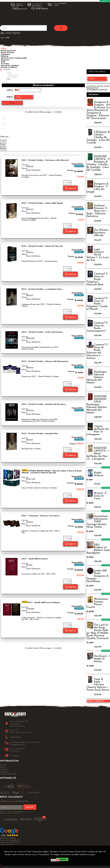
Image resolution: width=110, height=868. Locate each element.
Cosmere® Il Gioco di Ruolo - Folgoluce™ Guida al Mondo (97, 304)
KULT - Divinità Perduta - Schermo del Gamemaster (45, 361)
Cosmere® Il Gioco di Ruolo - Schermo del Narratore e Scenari (97, 351)
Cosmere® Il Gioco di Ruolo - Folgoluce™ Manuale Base (97, 279)
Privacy (101, 855)
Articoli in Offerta (9, 67)
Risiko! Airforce (99, 474)
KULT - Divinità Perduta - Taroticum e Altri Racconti (45, 160)
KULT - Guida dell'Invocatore (35, 559)
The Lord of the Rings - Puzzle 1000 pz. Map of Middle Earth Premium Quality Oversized (97, 632)
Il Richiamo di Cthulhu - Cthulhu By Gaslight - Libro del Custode (98, 137)
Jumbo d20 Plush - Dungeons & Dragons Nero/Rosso (98, 576)
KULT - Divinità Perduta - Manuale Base (40, 434)
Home (4, 49)
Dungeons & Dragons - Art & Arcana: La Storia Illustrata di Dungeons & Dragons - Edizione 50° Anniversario (98, 110)
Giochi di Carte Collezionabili (14, 58)
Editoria (5, 56)
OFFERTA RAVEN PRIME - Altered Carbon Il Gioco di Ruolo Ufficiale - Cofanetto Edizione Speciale (52, 472)
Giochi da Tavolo (8, 51)
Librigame (5, 54)
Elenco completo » (96, 701)
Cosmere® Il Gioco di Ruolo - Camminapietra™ (97, 327)
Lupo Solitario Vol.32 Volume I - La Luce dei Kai (98, 255)
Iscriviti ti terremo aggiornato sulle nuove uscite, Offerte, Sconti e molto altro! (18, 812)
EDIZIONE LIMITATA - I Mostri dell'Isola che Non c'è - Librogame (98, 454)
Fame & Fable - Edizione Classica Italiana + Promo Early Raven (98, 685)
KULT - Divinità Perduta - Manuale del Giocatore (44, 404)
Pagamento (5, 772)
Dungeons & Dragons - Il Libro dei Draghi (98, 188)
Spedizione (4, 770)
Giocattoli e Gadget (10, 66)
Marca (10, 97)
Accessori (5, 64)
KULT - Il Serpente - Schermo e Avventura (40, 516)
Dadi (3, 62)
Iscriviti (30, 807)
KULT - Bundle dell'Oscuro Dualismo (44, 603)
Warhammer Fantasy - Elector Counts (97, 603)
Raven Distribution (33, 170)
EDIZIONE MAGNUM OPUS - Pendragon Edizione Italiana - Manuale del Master (97, 405)
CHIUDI (56, 863)
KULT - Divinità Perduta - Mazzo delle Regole (42, 203)
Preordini (93, 95)
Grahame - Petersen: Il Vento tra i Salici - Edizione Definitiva (97, 211)
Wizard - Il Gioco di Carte (100, 496)
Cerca (10, 90)
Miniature (5, 60)
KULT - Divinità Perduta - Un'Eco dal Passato (42, 332)
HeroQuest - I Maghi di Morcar (102, 659)
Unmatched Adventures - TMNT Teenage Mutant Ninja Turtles (98, 522)
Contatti (3, 765)
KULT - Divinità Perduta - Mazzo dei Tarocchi (42, 246)
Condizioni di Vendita (8, 774)
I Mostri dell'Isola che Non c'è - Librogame (98, 430)
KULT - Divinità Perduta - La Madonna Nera (42, 289)
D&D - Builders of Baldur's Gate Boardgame (98, 549)
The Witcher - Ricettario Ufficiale (102, 233)
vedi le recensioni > (7, 845)
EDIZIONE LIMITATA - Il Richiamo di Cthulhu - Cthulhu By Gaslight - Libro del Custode (98, 163)
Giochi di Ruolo (8, 52)
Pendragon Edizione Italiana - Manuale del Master (97, 377)
